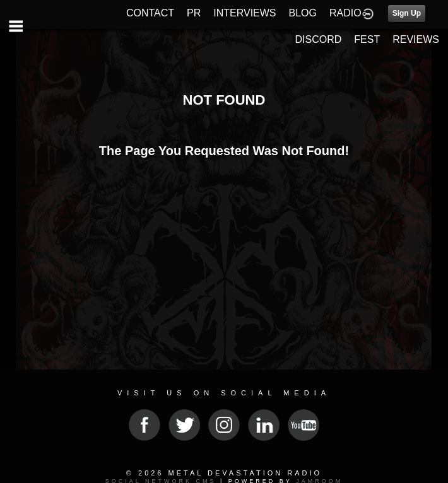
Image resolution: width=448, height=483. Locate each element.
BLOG (303, 13)
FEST (367, 39)
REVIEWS (416, 39)
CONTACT (150, 13)
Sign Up (407, 13)
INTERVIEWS (245, 13)
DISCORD (319, 39)
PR (194, 13)
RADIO (345, 13)
